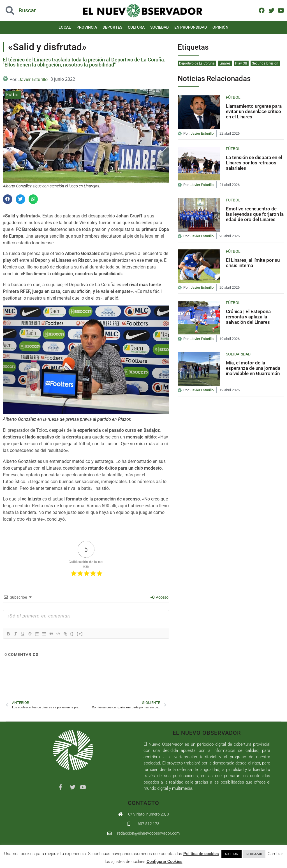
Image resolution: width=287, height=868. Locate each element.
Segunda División (265, 63)
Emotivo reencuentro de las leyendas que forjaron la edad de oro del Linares (255, 214)
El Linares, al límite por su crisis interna (253, 263)
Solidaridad (238, 354)
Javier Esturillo (33, 80)
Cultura (136, 27)
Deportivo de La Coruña (197, 63)
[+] (87, 634)
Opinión (220, 27)
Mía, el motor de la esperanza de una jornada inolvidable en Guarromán (253, 368)
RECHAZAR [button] (254, 854)
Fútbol (13, 95)
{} (79, 634)
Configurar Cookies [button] (165, 862)
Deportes (112, 27)
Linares (225, 63)
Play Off (241, 63)
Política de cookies (201, 854)
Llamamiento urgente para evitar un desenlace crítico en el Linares (254, 111)
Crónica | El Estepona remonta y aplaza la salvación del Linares (248, 317)
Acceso (159, 597)
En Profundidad (191, 27)
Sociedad (159, 27)
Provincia (87, 27)
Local (65, 27)
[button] (8, 199)
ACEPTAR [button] (232, 854)
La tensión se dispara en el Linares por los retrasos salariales (254, 163)
